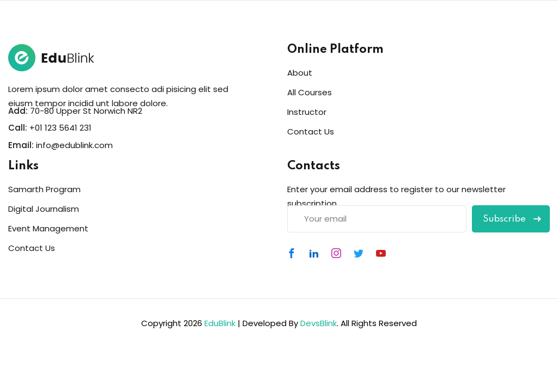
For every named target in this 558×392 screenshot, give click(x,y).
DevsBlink (319, 323)
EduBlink (220, 323)
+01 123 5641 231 (60, 128)
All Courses (310, 92)
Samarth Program (44, 189)
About (300, 73)
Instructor (307, 112)
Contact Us (311, 131)
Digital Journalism (44, 209)
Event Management (48, 228)
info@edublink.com (74, 145)
